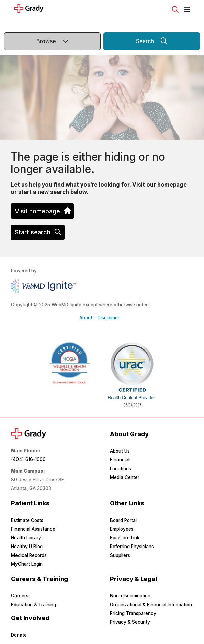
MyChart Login (27, 564)
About (86, 318)
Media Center (125, 477)
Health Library (26, 538)
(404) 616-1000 (28, 459)
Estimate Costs (27, 520)
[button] (189, 10)
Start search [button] (38, 232)
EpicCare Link (125, 538)
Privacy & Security (130, 622)
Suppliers (120, 555)
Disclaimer (109, 318)
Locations (121, 469)
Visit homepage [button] (42, 211)
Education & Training (33, 605)
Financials (121, 460)
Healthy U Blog (27, 547)
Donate (19, 635)
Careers (20, 596)
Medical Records (29, 555)
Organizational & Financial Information (151, 605)
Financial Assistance (33, 529)
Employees (122, 529)
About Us (120, 451)
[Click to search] (175, 10)
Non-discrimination (130, 596)
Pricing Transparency (133, 613)
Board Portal (123, 520)
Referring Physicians (132, 547)
